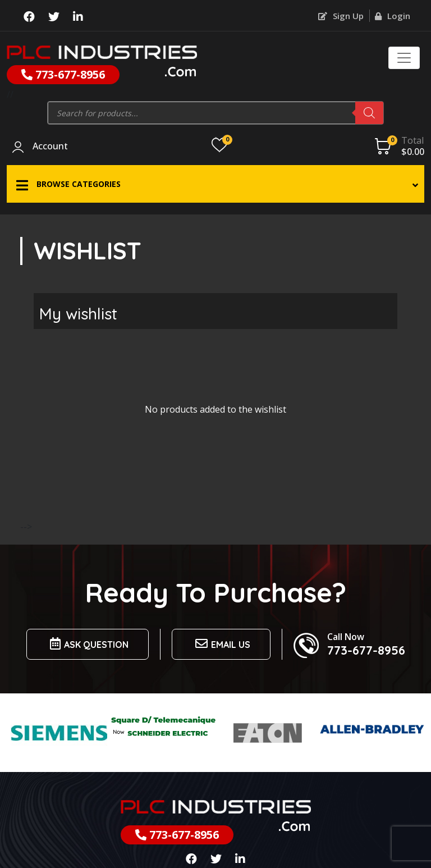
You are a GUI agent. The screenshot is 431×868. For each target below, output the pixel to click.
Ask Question (88, 644)
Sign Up (341, 16)
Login (393, 16)
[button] (215, 184)
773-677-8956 (63, 74)
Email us (221, 644)
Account (50, 147)
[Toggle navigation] (404, 58)
